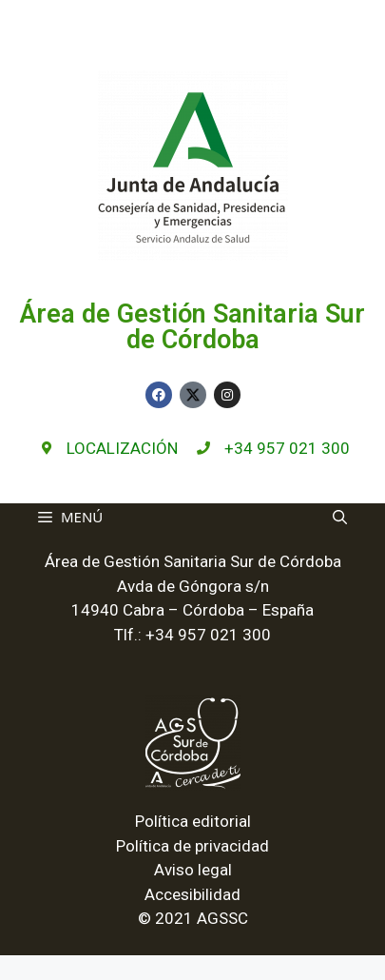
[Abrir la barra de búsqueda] (340, 517)
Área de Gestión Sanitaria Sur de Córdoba (192, 327)
